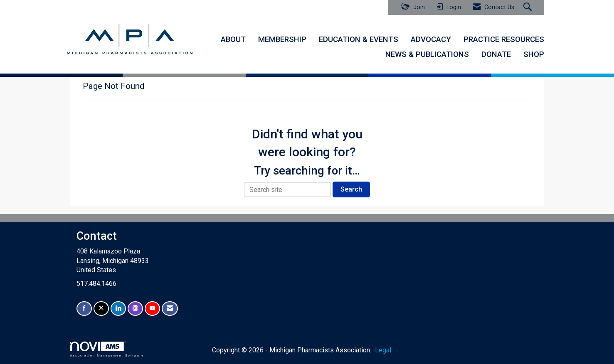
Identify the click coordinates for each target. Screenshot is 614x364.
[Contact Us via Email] (170, 309)
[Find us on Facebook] (84, 309)
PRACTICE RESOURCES (504, 39)
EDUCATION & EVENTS (359, 39)
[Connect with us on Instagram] (135, 309)
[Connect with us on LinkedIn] (118, 309)
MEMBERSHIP (282, 39)
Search (351, 189)
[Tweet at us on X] (101, 309)
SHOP (534, 54)
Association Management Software (107, 349)
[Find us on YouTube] (152, 309)
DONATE (496, 54)
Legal (381, 350)
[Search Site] (529, 7)
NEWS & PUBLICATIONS (427, 54)
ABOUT (233, 39)
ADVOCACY (431, 39)
